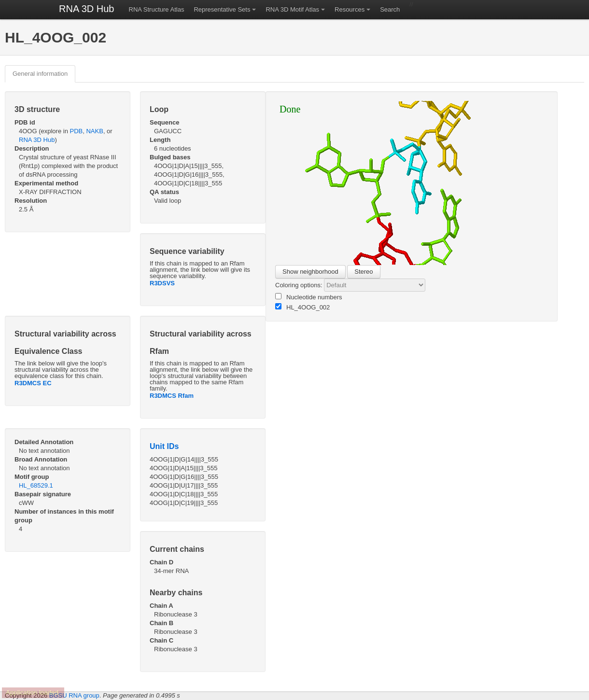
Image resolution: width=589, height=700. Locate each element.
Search (390, 9)
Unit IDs (164, 446)
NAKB (94, 131)
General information (40, 74)
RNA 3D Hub (87, 9)
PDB (77, 131)
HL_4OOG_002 (302, 307)
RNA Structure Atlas (157, 9)
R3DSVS (162, 283)
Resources (350, 9)
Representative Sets (222, 9)
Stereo (364, 272)
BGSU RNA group (74, 695)
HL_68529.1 (36, 485)
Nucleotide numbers (309, 297)
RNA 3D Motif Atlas (292, 9)
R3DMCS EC (33, 383)
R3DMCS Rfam (172, 396)
